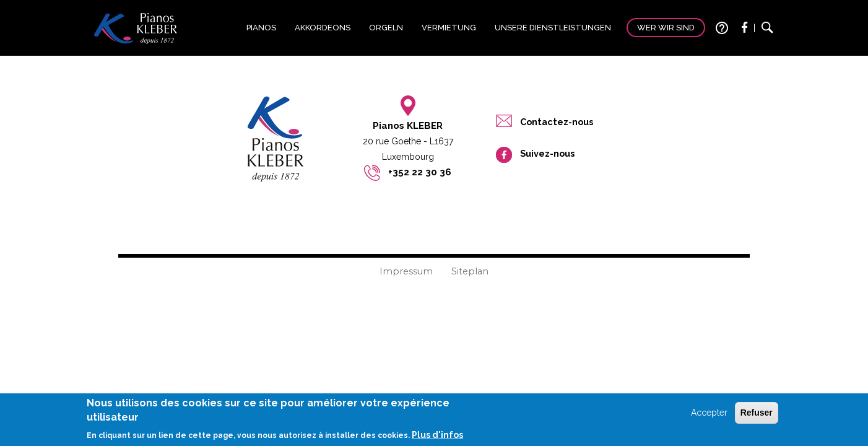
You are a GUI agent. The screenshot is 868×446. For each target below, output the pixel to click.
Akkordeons (323, 28)
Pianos (261, 28)
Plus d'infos (437, 437)
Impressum (406, 271)
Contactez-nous (557, 122)
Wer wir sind (666, 28)
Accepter (709, 415)
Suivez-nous (547, 153)
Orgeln (386, 28)
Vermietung (449, 28)
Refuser (757, 415)
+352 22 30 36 (420, 172)
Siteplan (470, 271)
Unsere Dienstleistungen (553, 28)
